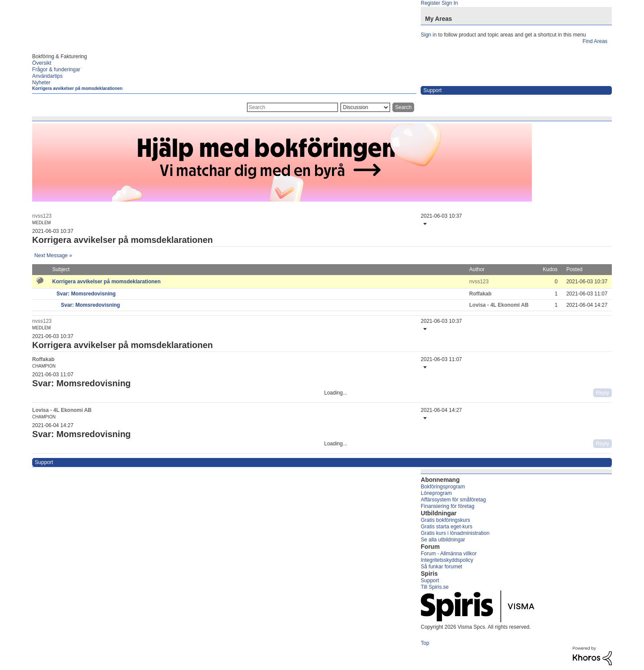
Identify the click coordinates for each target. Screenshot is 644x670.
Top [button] (425, 643)
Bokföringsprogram (443, 487)
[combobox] (292, 107)
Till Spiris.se (435, 587)
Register (430, 3)
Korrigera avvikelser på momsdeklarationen (77, 88)
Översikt (42, 63)
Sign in (429, 35)
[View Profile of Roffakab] (480, 294)
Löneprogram (436, 493)
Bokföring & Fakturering (60, 56)
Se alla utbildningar (443, 540)
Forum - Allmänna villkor (449, 554)
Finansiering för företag (447, 506)
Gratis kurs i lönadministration (455, 533)
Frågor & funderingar (56, 70)
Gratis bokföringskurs (445, 520)
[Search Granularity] (365, 107)
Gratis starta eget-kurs (446, 527)
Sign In (450, 3)
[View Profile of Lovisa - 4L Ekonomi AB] (499, 305)
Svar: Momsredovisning (86, 294)
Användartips (47, 76)
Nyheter (41, 83)
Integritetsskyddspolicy (447, 560)
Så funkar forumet (441, 567)
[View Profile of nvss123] (42, 216)
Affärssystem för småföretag (453, 500)
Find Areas (595, 41)
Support (430, 580)
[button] (424, 224)
